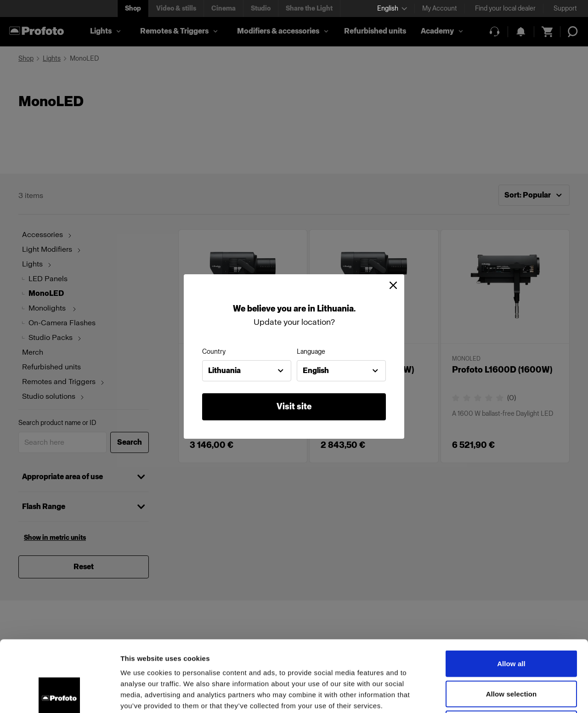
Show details (482, 695)
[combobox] (247, 371)
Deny (511, 653)
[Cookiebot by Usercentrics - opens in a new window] (59, 695)
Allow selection (512, 623)
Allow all (511, 592)
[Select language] (392, 8)
